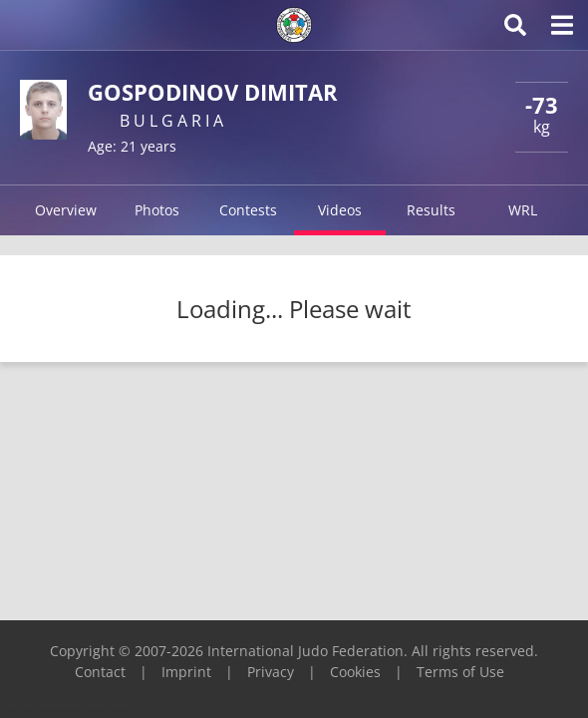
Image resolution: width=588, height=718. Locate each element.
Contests (248, 210)
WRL (523, 210)
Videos (340, 210)
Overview (66, 210)
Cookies (355, 672)
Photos (157, 210)
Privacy (271, 672)
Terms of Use (460, 672)
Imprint (186, 672)
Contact (100, 672)
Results (431, 210)
